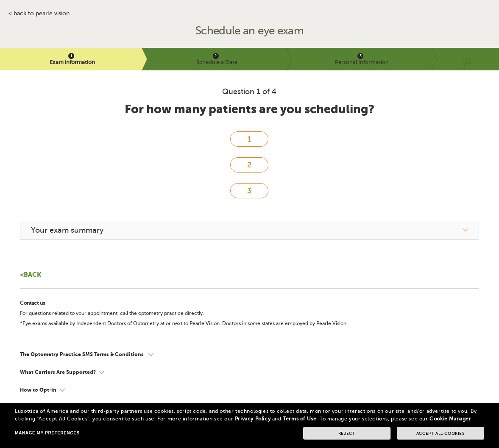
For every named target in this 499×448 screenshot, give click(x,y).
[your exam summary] (249, 230)
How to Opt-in (38, 390)
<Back (31, 274)
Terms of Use (300, 419)
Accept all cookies (440, 433)
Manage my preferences (47, 433)
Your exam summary (67, 230)
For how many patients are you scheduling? (249, 109)
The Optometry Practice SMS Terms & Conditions (82, 354)
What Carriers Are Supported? (58, 372)
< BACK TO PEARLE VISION (39, 14)
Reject (347, 433)
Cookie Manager (450, 419)
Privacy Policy (253, 419)
